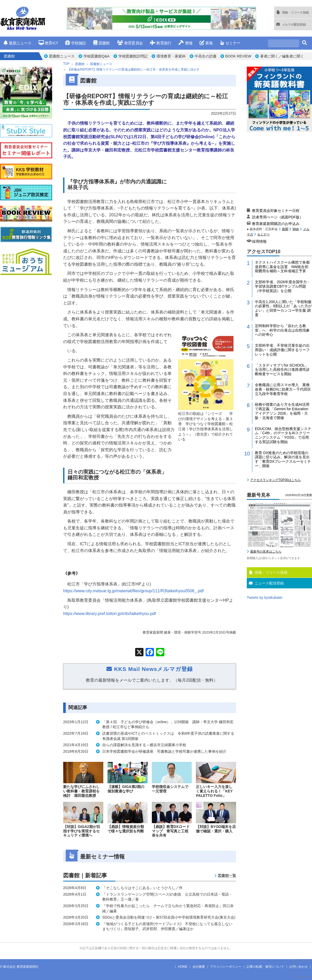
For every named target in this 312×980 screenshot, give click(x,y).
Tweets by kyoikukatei (265, 598)
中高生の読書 (206, 56)
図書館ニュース (62, 56)
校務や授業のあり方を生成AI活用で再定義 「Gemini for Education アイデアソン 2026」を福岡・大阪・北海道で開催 (282, 411)
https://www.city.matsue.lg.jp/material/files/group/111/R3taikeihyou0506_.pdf (133, 591)
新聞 (285, 229)
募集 (206, 43)
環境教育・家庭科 (171, 56)
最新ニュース (17, 43)
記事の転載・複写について (265, 967)
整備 (185, 43)
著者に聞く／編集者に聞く (282, 56)
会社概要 (199, 967)
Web (296, 229)
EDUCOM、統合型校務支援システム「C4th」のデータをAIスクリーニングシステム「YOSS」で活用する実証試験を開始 (283, 435)
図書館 (102, 43)
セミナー (230, 43)
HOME (183, 967)
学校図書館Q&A (97, 56)
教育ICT (48, 43)
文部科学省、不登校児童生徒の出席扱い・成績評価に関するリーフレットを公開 (282, 350)
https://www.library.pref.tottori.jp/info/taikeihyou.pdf (109, 614)
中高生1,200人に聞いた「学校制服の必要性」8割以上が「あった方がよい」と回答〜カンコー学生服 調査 (283, 308)
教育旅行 (161, 43)
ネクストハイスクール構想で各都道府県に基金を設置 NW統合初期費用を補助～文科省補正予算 (282, 267)
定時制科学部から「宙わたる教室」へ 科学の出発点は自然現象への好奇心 (282, 330)
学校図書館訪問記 (133, 56)
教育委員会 (130, 43)
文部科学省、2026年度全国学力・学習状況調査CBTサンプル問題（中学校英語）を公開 (283, 286)
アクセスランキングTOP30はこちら (275, 480)
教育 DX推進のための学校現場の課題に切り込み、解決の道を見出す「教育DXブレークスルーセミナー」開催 (283, 459)
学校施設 (76, 43)
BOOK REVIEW (238, 56)
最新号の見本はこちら (266, 552)
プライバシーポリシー (226, 967)
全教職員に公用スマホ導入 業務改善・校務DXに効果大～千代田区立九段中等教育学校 (283, 389)
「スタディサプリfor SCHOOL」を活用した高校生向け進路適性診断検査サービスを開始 (282, 370)
